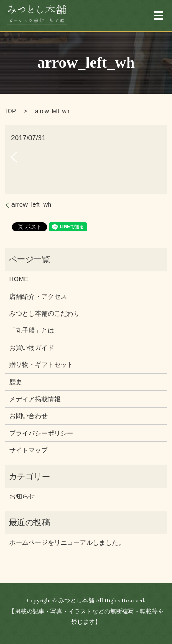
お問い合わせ (28, 416)
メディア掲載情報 (35, 399)
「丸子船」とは (32, 330)
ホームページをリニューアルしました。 (67, 542)
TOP (10, 111)
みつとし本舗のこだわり (44, 313)
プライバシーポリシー (41, 433)
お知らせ (22, 496)
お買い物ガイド (32, 348)
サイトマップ (28, 450)
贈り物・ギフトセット (41, 365)
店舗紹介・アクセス (38, 296)
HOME (19, 279)
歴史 (16, 382)
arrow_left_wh (31, 204)
